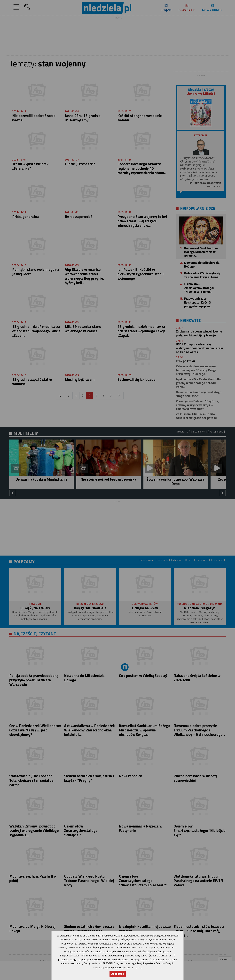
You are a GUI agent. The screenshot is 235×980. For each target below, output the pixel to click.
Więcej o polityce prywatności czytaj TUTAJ (117, 967)
